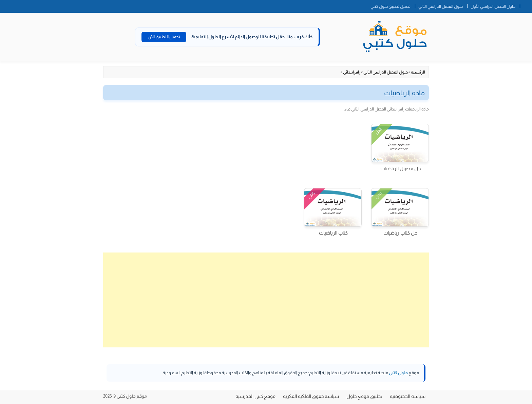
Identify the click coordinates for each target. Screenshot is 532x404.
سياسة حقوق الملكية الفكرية (311, 396)
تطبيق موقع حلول (364, 396)
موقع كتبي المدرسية (255, 396)
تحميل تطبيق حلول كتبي (391, 6)
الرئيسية (418, 72)
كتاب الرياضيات (333, 233)
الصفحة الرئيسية (526, 5)
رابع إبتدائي (352, 72)
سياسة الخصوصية (408, 396)
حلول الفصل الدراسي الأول (493, 6)
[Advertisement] (266, 300)
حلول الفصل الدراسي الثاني (441, 6)
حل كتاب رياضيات (400, 233)
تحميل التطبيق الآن (164, 37)
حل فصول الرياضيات (401, 168)
